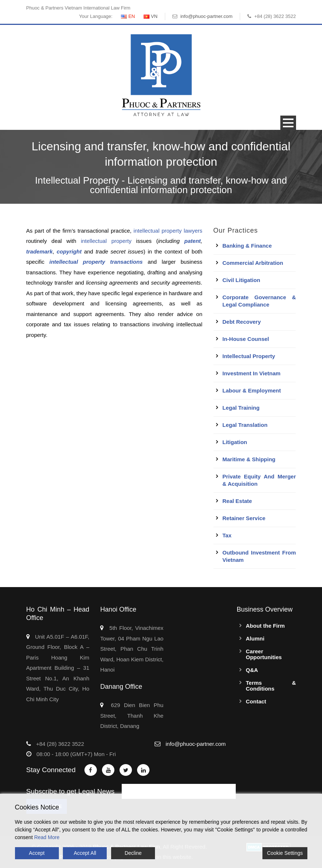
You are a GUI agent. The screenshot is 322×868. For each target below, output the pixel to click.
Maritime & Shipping (249, 459)
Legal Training (241, 408)
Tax (227, 535)
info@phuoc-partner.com (206, 16)
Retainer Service (244, 518)
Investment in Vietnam (252, 373)
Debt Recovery (242, 322)
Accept (37, 853)
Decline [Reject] (133, 853)
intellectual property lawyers (168, 231)
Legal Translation (245, 425)
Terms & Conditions (271, 686)
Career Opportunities (264, 654)
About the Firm (266, 626)
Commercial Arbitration (253, 263)
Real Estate (237, 501)
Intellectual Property (249, 356)
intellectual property (106, 241)
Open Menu (288, 123)
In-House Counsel (246, 339)
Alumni (255, 638)
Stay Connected (51, 770)
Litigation (235, 442)
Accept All (85, 853)
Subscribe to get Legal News (71, 791)
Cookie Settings (285, 853)
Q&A (252, 670)
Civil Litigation (241, 280)
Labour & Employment (252, 390)
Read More (47, 837)
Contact (256, 701)
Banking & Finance (247, 246)
